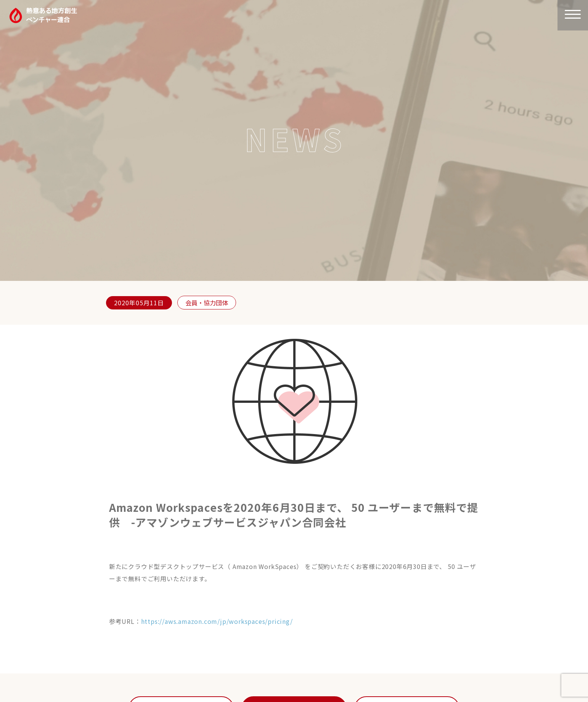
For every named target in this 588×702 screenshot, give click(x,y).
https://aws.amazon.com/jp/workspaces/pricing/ (217, 621)
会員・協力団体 (207, 303)
